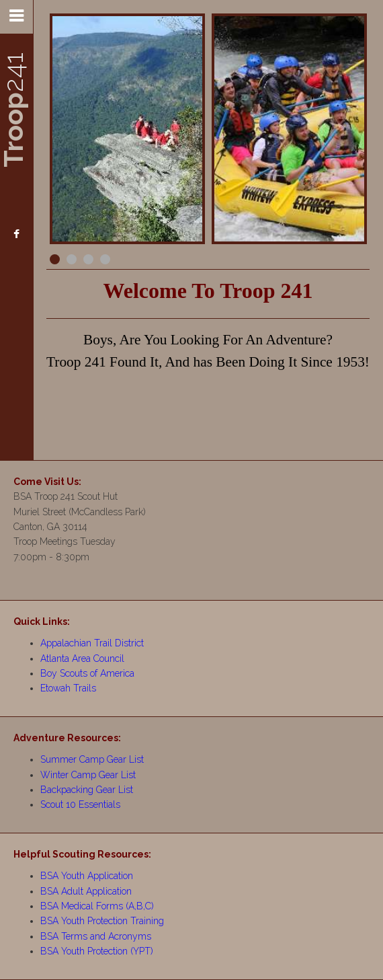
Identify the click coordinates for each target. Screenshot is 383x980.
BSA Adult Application (86, 891)
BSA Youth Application (87, 876)
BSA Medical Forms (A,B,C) (97, 906)
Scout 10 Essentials (80, 804)
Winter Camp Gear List (88, 775)
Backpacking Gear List (87, 790)
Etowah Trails (68, 688)
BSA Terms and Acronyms (96, 936)
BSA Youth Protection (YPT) (97, 951)
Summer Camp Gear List (92, 759)
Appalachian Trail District (92, 643)
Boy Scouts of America (87, 673)
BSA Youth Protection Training (102, 921)
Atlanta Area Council (82, 658)
